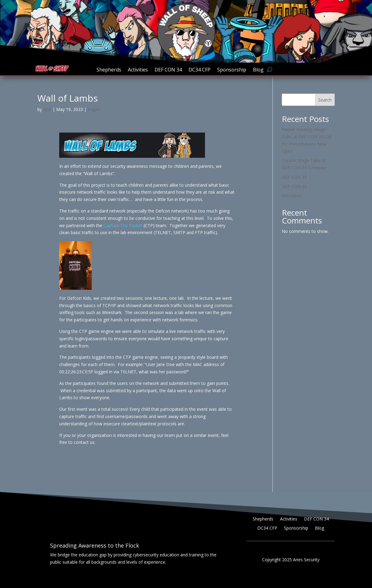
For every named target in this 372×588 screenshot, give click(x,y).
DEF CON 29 (294, 187)
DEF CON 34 (168, 70)
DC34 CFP (200, 70)
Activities (138, 70)
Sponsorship (232, 70)
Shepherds (109, 70)
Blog (258, 70)
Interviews (292, 196)
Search (325, 100)
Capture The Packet (123, 225)
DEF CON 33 (294, 177)
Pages (94, 109)
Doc (47, 109)
